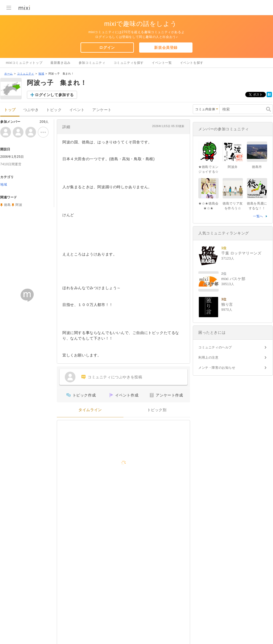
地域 (41, 74)
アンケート (102, 110)
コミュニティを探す (129, 63)
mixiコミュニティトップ (24, 63)
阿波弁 (233, 167)
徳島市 (257, 167)
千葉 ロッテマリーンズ (241, 253)
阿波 (19, 205)
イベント (77, 110)
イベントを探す (192, 63)
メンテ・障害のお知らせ (217, 368)
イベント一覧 (162, 63)
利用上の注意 (208, 358)
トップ (10, 110)
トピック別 (157, 410)
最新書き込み (61, 63)
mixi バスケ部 (233, 279)
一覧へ (258, 216)
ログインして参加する (54, 95)
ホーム (9, 74)
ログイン (107, 48)
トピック (54, 110)
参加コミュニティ (92, 63)
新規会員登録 (166, 48)
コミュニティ (26, 74)
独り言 (227, 304)
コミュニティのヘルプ (215, 347)
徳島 (7, 205)
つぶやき (31, 110)
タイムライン (90, 410)
